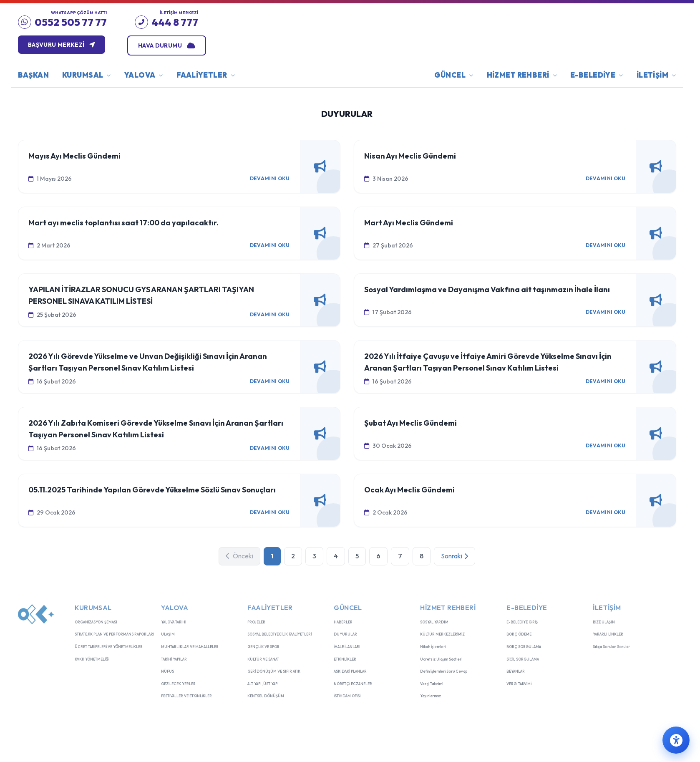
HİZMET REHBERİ (522, 96)
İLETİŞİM (656, 94)
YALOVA (144, 97)
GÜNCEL (454, 96)
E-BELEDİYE (597, 95)
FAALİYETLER (206, 97)
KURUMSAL (87, 97)
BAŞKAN (34, 93)
